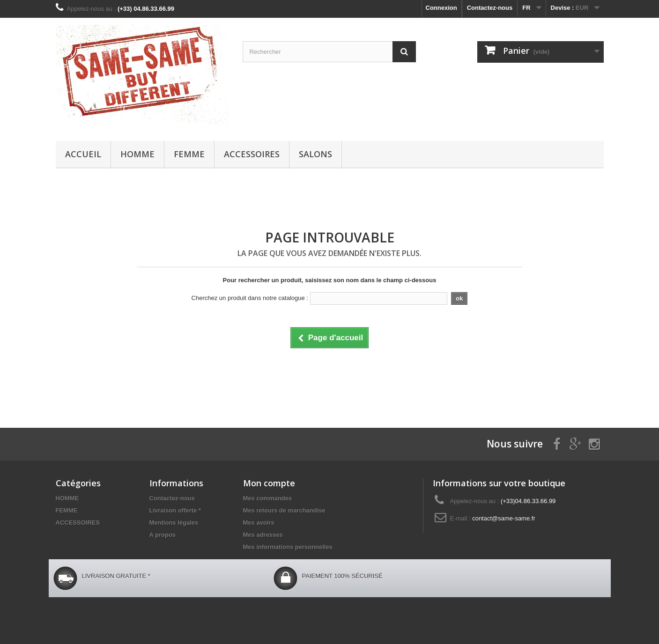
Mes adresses (263, 535)
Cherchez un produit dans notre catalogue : (250, 298)
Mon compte (269, 483)
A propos (163, 535)
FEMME (189, 154)
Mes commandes (268, 498)
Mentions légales (174, 523)
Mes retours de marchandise (284, 510)
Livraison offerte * (175, 510)
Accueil (83, 154)
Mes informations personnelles (288, 547)
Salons (315, 154)
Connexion (441, 8)
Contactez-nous (490, 8)
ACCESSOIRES (252, 154)
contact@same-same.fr (504, 518)
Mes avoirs (259, 523)
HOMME (137, 154)
